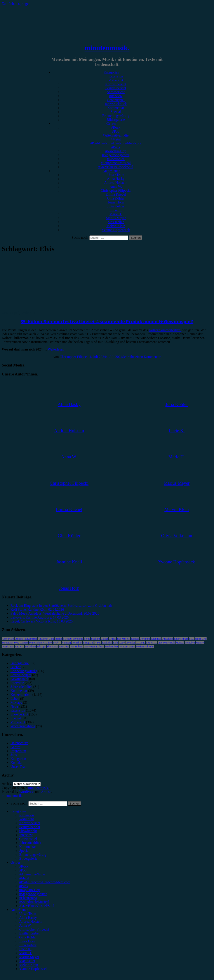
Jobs (14, 755)
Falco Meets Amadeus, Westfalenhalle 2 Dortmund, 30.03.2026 (55, 613)
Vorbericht (116, 80)
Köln (116, 643)
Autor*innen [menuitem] (19, 910)
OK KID (20, 647)
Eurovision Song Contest (15, 643)
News (14, 706)
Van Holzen (76, 647)
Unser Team (116, 175)
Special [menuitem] (24, 851)
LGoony (141, 643)
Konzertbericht (116, 84)
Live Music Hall (166, 643)
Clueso (112, 639)
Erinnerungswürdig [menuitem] (33, 855)
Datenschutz (19, 743)
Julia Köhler (116, 206)
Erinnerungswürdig (116, 116)
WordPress (27, 792)
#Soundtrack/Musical (116, 163)
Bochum (95, 639)
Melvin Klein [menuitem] (29, 965)
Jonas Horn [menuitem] (27, 941)
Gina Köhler (116, 198)
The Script (52, 647)
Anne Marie (8, 639)
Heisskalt (77, 643)
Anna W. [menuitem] (25, 925)
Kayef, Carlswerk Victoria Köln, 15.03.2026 (42, 621)
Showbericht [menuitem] (28, 831)
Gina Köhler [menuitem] (28, 937)
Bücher (16, 667)
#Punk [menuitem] (24, 886)
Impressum (18, 751)
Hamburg (67, 643)
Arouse (46, 792)
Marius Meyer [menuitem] (29, 957)
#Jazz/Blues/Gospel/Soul (116, 167)
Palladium (30, 647)
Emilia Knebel (116, 194)
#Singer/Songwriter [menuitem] (33, 894)
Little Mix (151, 643)
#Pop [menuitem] (23, 870)
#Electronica (116, 159)
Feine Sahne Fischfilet (41, 643)
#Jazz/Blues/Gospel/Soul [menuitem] (37, 906)
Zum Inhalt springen (16, 4)
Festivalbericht (116, 88)
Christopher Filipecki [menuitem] (34, 929)
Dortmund (145, 639)
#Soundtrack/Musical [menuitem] (34, 902)
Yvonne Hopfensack (116, 230)
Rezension (116, 76)
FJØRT (57, 643)
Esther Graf (201, 639)
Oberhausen (8, 647)
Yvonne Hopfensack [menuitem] (33, 969)
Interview (116, 96)
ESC (191, 639)
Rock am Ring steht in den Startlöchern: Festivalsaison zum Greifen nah (61, 606)
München (190, 643)
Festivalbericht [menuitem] (30, 827)
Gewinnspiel (116, 100)
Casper (104, 639)
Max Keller (116, 222)
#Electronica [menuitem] (28, 898)
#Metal (116, 139)
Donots (135, 639)
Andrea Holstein (116, 183)
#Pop (116, 131)
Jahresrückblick (116, 104)
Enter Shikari (181, 639)
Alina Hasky (116, 179)
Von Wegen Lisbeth (94, 647)
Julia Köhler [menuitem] (28, 945)
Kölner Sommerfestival (165, 330)
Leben (15, 699)
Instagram (88, 643)
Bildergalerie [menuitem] (28, 858)
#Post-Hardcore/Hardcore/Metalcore (116, 143)
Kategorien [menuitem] (18, 811)
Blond (87, 639)
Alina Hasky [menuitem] (28, 918)
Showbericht (116, 92)
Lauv (122, 643)
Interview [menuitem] (26, 835)
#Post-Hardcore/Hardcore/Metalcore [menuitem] (45, 882)
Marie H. (116, 214)
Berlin (59, 639)
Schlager (41, 647)
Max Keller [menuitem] (27, 961)
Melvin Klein (116, 226)
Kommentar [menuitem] (28, 847)
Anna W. (116, 187)
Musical (180, 643)
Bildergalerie (116, 120)
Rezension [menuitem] (27, 815)
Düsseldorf (167, 639)
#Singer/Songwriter (116, 155)
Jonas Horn (116, 202)
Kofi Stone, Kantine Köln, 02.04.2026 (37, 609)
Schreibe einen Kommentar (141, 357)
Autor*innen (111, 171)
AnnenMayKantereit (26, 639)
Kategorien (111, 72)
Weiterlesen (56, 349)
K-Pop (98, 643)
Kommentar (116, 108)
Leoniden (130, 643)
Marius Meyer (116, 218)
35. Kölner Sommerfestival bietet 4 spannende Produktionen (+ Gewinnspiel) (107, 322)
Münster (200, 643)
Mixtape (16, 702)
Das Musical (124, 639)
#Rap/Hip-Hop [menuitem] (30, 890)
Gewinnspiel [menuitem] (28, 839)
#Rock (116, 127)
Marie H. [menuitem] (26, 953)
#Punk (116, 147)
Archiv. (7, 784)
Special (116, 112)
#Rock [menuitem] (24, 866)
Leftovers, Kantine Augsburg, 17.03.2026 (40, 617)
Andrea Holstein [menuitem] (31, 921)
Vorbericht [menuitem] (27, 819)
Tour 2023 (64, 647)
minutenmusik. (107, 48)
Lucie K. (116, 210)
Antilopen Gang (46, 639)
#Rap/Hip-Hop (116, 151)
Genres (111, 124)
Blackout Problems (73, 639)
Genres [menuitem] (15, 862)
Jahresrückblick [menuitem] (30, 843)
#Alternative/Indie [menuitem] (32, 874)
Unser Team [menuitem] (28, 914)
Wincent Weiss (127, 647)
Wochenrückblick (23, 726)
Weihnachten (112, 647)
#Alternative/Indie (116, 135)
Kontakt (16, 763)
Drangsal (156, 639)
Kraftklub (107, 643)
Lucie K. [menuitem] (25, 949)
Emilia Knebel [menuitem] (29, 933)
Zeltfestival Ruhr (145, 647)
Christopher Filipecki (116, 190)
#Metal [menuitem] (24, 878)
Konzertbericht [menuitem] (30, 823)
